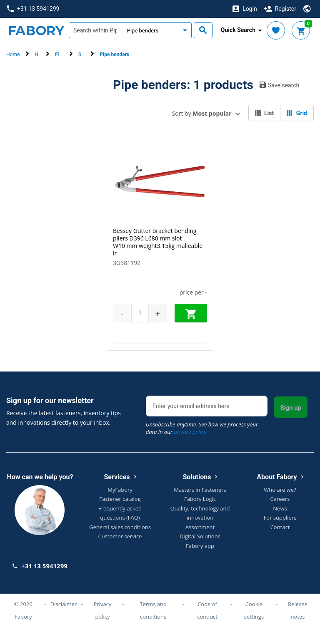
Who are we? (280, 490)
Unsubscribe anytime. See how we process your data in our (202, 428)
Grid (297, 113)
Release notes (298, 610)
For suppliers (280, 518)
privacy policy (190, 432)
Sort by (202, 113)
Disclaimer (64, 604)
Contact (280, 527)
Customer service (120, 536)
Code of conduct (207, 610)
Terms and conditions (153, 610)
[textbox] (95, 30)
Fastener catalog (120, 499)
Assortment (200, 527)
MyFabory (120, 490)
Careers (280, 499)
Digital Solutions (200, 536)
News (280, 508)
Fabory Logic (200, 499)
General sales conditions (120, 527)
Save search (279, 85)
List (265, 113)
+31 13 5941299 (33, 9)
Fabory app (200, 546)
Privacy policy (103, 610)
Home (13, 54)
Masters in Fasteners (200, 490)
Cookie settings (254, 610)
